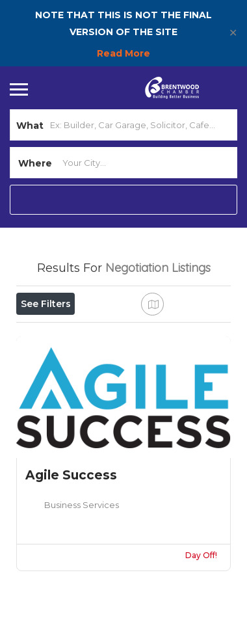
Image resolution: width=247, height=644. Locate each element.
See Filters (46, 304)
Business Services (82, 505)
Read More (123, 53)
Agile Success (71, 475)
